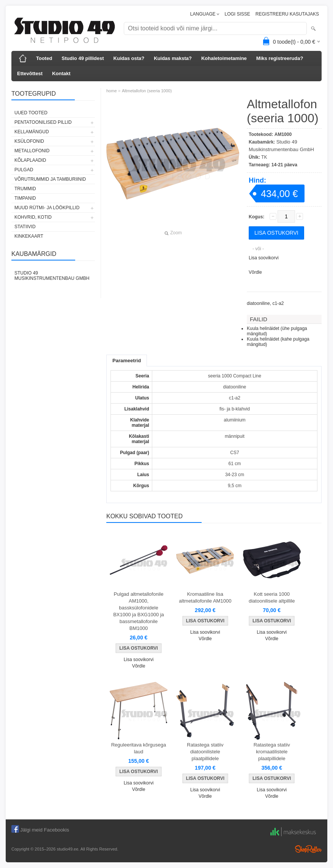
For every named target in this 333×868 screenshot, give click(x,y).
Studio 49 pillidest (83, 58)
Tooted (44, 58)
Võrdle (255, 272)
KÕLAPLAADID (30, 160)
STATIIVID (25, 227)
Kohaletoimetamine (224, 58)
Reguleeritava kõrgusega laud (139, 748)
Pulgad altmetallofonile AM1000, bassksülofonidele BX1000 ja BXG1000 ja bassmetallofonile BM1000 (139, 611)
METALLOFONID (32, 151)
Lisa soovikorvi (264, 258)
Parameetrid (127, 361)
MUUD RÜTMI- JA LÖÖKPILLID (47, 208)
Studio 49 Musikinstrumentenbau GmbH (52, 276)
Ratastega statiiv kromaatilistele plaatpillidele (272, 752)
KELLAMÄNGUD (32, 132)
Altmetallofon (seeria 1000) (147, 91)
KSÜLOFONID (29, 141)
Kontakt (61, 73)
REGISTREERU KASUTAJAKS (287, 14)
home (112, 91)
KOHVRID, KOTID (33, 217)
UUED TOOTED (31, 113)
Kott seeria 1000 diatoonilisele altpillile (272, 597)
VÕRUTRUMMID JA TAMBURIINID (50, 179)
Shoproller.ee (308, 849)
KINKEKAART (29, 236)
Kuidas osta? (129, 58)
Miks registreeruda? (280, 58)
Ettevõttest (30, 73)
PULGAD (24, 170)
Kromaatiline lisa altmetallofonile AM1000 (205, 597)
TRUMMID (25, 189)
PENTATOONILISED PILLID (43, 122)
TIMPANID (25, 198)
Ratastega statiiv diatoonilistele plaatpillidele (205, 752)
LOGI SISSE (237, 14)
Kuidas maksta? (173, 58)
